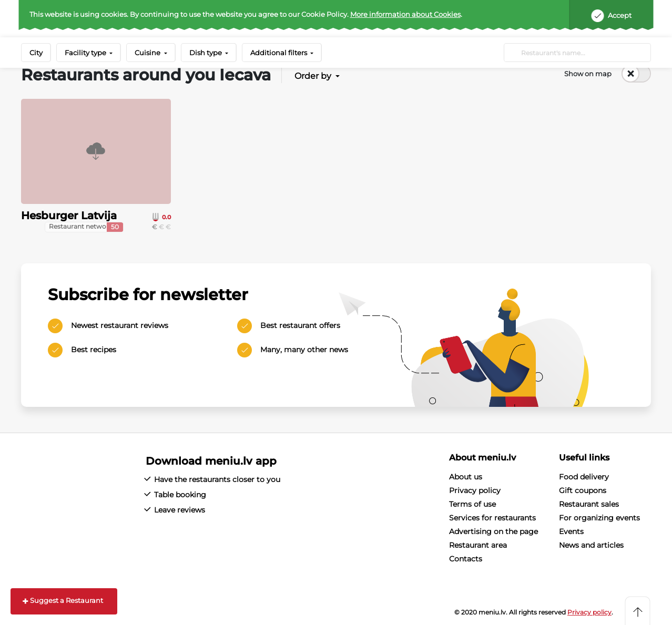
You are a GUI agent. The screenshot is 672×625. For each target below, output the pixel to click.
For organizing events (599, 518)
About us (466, 477)
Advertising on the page (493, 531)
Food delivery (584, 477)
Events (571, 531)
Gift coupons (583, 490)
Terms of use (472, 504)
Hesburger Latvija (69, 216)
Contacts (466, 559)
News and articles (591, 545)
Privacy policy (475, 490)
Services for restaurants (492, 518)
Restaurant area (478, 545)
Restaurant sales (589, 504)
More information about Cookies (405, 14)
